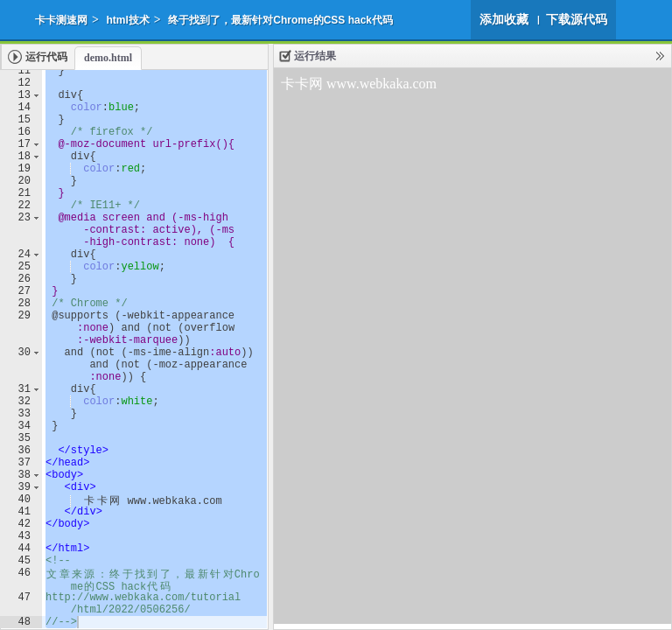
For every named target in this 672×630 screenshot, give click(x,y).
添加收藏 (504, 19)
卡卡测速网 (61, 20)
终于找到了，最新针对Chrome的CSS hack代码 (280, 20)
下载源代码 (577, 19)
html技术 (127, 20)
